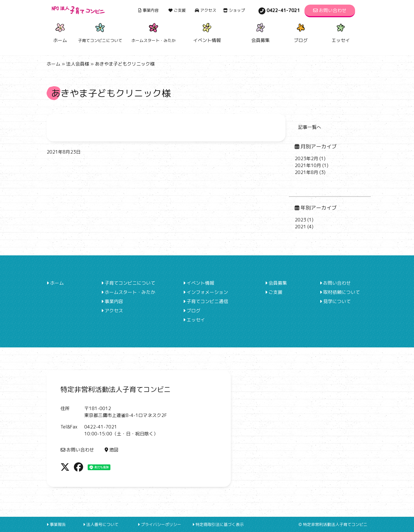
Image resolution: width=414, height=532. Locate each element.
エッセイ (341, 32)
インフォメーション (206, 292)
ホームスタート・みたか (128, 292)
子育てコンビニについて (128, 283)
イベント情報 (207, 32)
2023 (300, 220)
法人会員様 (78, 64)
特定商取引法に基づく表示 (218, 524)
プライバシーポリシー (159, 524)
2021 (300, 227)
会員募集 (260, 32)
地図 (112, 450)
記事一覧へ (310, 127)
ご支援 (177, 10)
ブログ (301, 32)
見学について (335, 301)
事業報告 (56, 524)
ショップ (234, 10)
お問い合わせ (330, 10)
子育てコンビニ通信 (206, 301)
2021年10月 (308, 165)
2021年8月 (306, 172)
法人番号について (101, 524)
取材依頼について (340, 292)
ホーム (60, 32)
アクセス (206, 10)
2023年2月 (306, 158)
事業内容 (148, 10)
